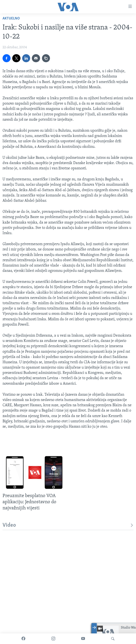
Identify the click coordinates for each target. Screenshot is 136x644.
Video (68, 525)
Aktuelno (11, 19)
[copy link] (46, 58)
